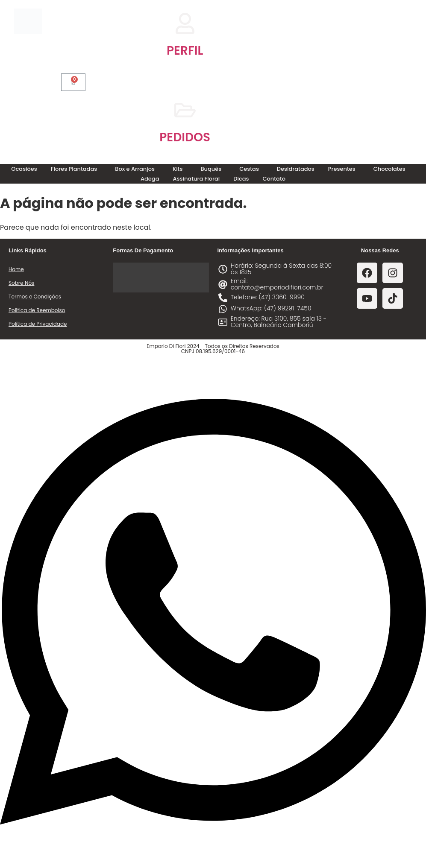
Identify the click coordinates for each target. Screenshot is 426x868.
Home (16, 269)
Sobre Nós (21, 283)
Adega (150, 179)
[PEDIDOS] (185, 110)
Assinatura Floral (197, 179)
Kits (178, 169)
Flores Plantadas (74, 169)
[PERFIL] (185, 23)
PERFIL (185, 51)
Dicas (241, 179)
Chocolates (389, 169)
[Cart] (73, 82)
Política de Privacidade (38, 324)
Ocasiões (24, 169)
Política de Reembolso (37, 310)
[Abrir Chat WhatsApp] (213, 852)
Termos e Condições (35, 297)
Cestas (249, 169)
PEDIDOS (185, 137)
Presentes (342, 169)
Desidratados (296, 169)
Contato (274, 179)
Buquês (211, 169)
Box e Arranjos (135, 169)
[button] (76, 169)
